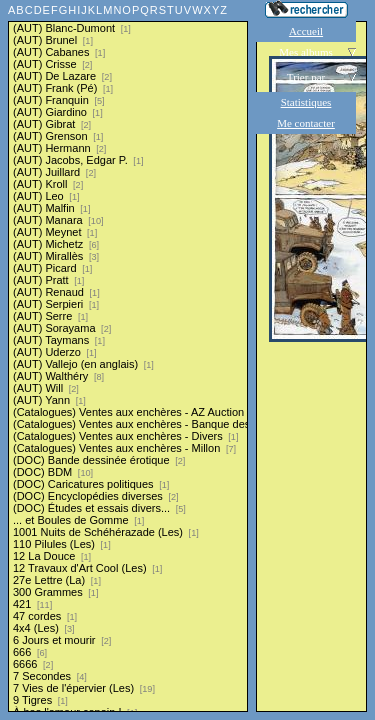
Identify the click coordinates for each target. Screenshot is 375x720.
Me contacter (306, 123)
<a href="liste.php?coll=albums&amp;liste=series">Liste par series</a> (128, 356)
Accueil (306, 31)
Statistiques (306, 102)
